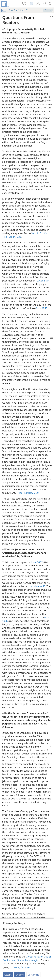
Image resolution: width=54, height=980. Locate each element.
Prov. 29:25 (41, 308)
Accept (8, 975)
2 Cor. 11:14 (43, 281)
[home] (4, 4)
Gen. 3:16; (36, 233)
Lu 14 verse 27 (38, 586)
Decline (20, 975)
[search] (50, 4)
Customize (33, 975)
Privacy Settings (21, 967)
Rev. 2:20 (34, 493)
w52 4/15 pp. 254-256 (20, 10)
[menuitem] (4, 4)
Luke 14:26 (37, 562)
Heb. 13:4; (23, 493)
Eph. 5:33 (16, 237)
